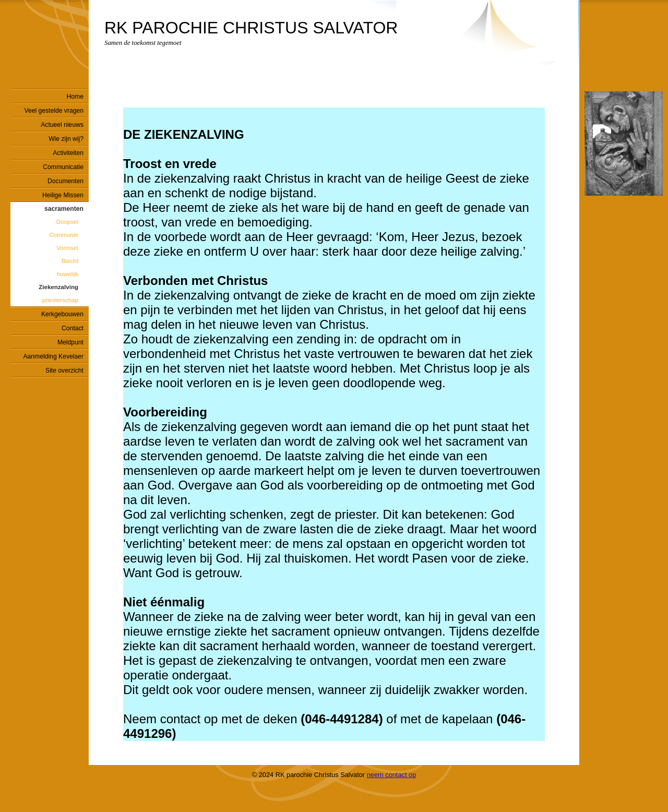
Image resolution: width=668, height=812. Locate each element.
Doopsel (67, 222)
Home (75, 97)
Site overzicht (64, 371)
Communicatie (63, 167)
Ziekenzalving (58, 287)
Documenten (65, 181)
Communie (64, 235)
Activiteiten (68, 153)
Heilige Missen (63, 195)
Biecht (70, 261)
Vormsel (67, 248)
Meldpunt (70, 342)
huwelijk (68, 274)
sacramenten (64, 209)
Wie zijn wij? (66, 139)
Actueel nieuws (62, 125)
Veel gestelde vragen (54, 111)
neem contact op (392, 775)
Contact (73, 328)
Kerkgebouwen (62, 314)
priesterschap (60, 300)
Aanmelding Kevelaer (53, 356)
